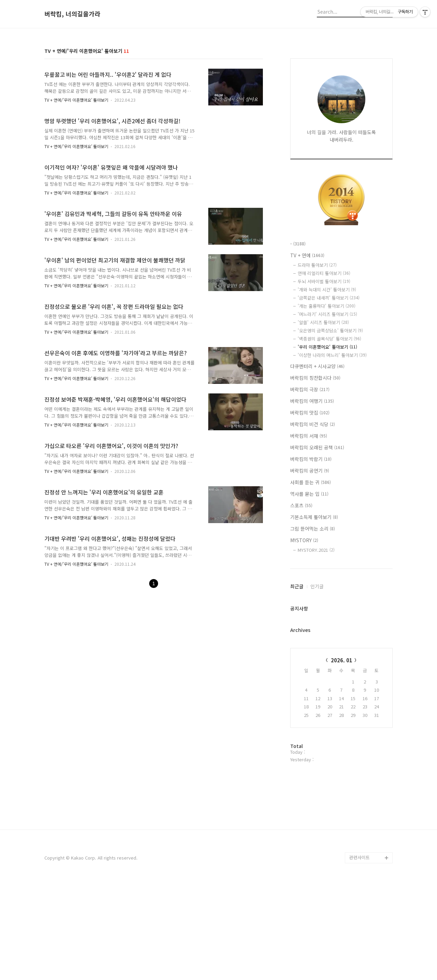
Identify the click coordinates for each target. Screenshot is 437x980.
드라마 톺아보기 (317, 265)
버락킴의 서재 (309, 436)
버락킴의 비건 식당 (313, 424)
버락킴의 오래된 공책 (317, 447)
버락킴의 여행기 (312, 401)
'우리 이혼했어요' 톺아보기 (327, 347)
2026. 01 (342, 660)
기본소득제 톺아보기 (314, 517)
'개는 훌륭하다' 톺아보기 (327, 306)
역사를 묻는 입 (309, 494)
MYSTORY (304, 540)
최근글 (297, 586)
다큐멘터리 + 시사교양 (317, 366)
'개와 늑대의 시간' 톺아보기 (327, 290)
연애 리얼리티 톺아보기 (324, 273)
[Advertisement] (218, 836)
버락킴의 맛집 (310, 413)
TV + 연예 (307, 255)
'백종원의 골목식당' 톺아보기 (329, 339)
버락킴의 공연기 (310, 471)
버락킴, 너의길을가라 (72, 14)
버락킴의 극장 (310, 389)
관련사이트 (360, 953)
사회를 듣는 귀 (311, 482)
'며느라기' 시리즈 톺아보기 (327, 314)
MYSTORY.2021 (316, 550)
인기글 (317, 586)
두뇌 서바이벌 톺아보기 (324, 281)
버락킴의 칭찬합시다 (315, 378)
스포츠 (301, 505)
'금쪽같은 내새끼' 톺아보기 (329, 298)
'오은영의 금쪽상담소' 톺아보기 (330, 330)
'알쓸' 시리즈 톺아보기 (323, 322)
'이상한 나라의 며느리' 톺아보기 (332, 355)
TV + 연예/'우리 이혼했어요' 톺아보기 (76, 100)
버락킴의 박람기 (311, 459)
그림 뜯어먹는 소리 (313, 529)
